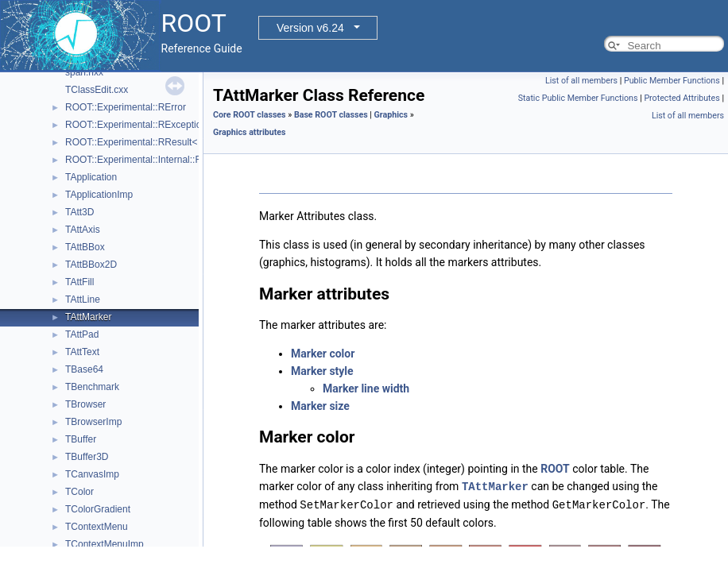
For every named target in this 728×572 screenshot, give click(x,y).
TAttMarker (88, 317)
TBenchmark (92, 387)
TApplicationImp (99, 195)
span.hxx (84, 72)
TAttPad (82, 334)
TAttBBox (85, 247)
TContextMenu (97, 527)
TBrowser (85, 404)
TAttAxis (83, 230)
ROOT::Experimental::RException (136, 125)
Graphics (391, 115)
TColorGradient (98, 509)
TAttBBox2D (91, 265)
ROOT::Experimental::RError (126, 107)
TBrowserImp (93, 422)
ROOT (555, 469)
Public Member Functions (672, 81)
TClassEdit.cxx (97, 90)
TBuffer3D (87, 457)
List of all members (581, 81)
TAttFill (79, 282)
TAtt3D (79, 212)
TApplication (91, 177)
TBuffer (81, 439)
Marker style (322, 371)
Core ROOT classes (250, 115)
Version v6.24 (310, 28)
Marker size (320, 406)
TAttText (82, 352)
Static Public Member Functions (578, 98)
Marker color (323, 354)
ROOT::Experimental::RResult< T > (139, 142)
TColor (79, 492)
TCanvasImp (92, 474)
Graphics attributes (250, 132)
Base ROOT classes (331, 115)
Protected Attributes (682, 98)
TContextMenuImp (105, 544)
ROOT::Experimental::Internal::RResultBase (158, 160)
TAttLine (83, 300)
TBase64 (84, 369)
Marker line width (366, 388)
